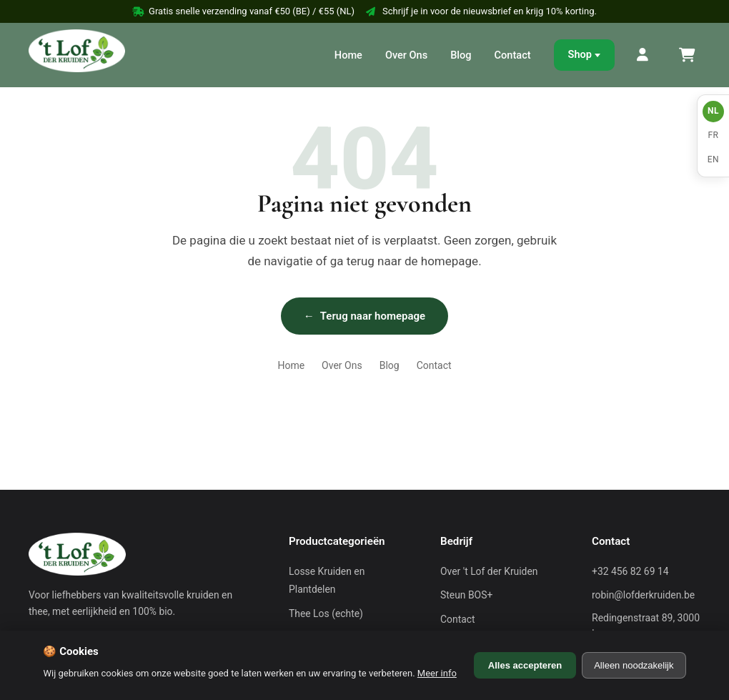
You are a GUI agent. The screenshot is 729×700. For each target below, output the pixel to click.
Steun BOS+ (466, 595)
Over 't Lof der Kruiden (489, 571)
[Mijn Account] (643, 55)
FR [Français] (713, 135)
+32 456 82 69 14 (630, 571)
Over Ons (406, 55)
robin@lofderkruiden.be (643, 595)
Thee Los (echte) (326, 613)
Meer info (437, 673)
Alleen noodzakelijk (634, 665)
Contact (513, 55)
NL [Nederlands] (713, 111)
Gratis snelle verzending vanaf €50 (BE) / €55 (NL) (243, 11)
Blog (461, 55)
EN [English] (713, 159)
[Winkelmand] (686, 55)
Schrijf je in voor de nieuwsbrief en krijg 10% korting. (481, 11)
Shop (580, 55)
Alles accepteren (525, 665)
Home (348, 55)
